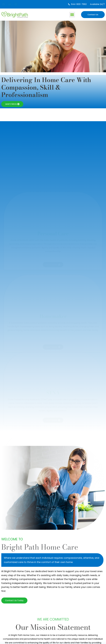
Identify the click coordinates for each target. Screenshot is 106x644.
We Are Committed (53, 619)
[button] (72, 15)
